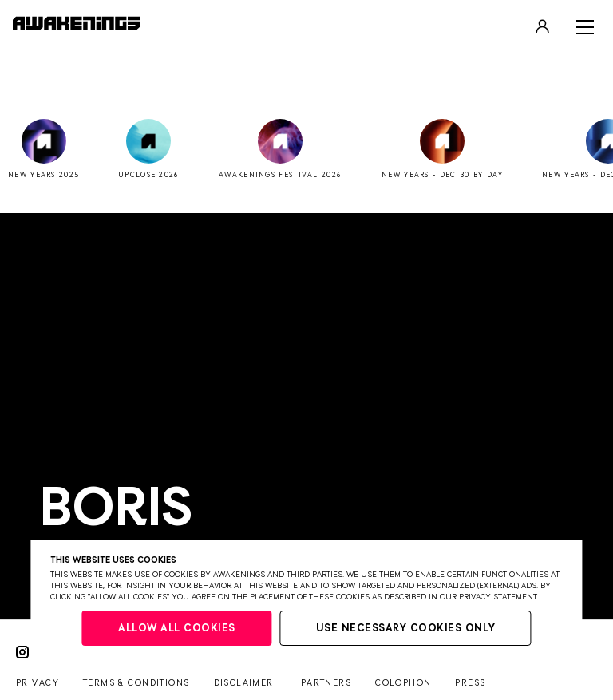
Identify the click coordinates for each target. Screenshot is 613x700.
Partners (326, 683)
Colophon (403, 683)
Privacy (38, 683)
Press (470, 683)
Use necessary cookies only (406, 629)
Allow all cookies (177, 629)
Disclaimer (244, 683)
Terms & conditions (136, 683)
